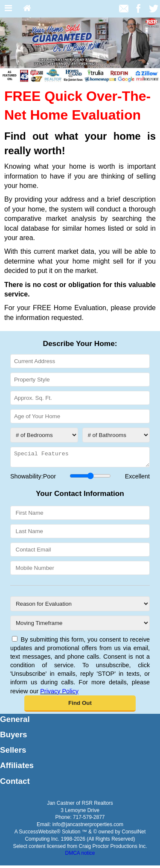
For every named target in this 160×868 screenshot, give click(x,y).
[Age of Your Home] (80, 416)
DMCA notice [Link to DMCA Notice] (80, 856)
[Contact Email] (80, 552)
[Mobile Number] (80, 570)
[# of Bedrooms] (44, 435)
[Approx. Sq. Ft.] (80, 398)
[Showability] (90, 478)
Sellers (13, 752)
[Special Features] (80, 458)
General (15, 722)
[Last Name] (80, 534)
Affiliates (17, 768)
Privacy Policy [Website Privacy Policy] (59, 694)
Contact (15, 784)
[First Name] (80, 515)
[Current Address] (80, 361)
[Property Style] (80, 380)
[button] (80, 706)
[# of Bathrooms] (116, 435)
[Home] (27, 9)
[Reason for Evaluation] (80, 606)
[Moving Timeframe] (80, 626)
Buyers (13, 737)
